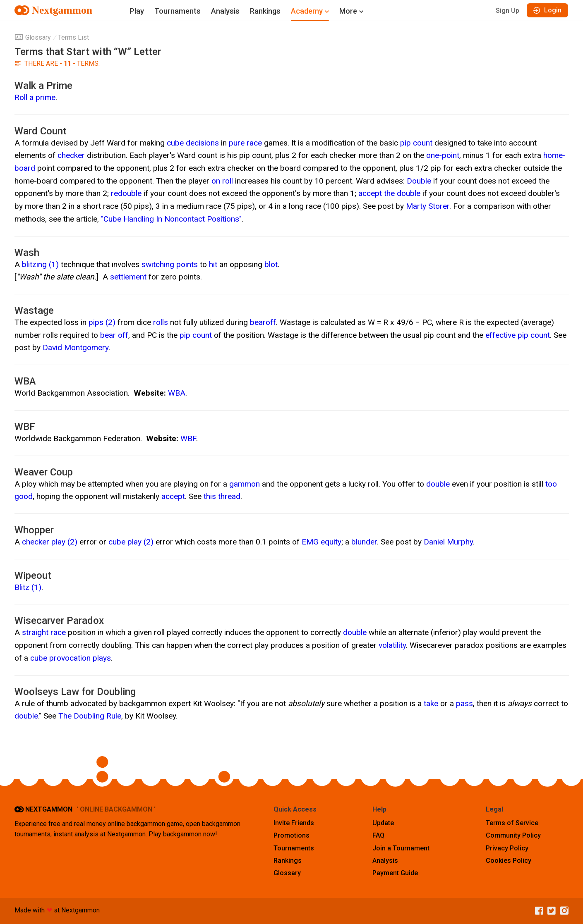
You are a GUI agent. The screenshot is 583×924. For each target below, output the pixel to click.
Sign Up (507, 11)
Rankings (265, 11)
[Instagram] (562, 911)
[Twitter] (549, 911)
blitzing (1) (40, 264)
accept (173, 496)
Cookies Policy (509, 861)
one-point (443, 155)
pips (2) (102, 322)
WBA (177, 393)
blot (271, 264)
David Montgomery (76, 347)
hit (213, 264)
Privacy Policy (507, 848)
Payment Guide (395, 873)
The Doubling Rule (90, 716)
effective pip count (518, 335)
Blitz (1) (28, 587)
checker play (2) (50, 542)
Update (383, 823)
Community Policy (513, 835)
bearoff (263, 322)
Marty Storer (428, 206)
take (431, 703)
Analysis (225, 11)
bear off (114, 335)
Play (137, 11)
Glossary (33, 37)
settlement (128, 277)
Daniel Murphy (448, 542)
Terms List (73, 37)
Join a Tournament (401, 848)
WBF (188, 438)
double (438, 484)
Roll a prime (35, 97)
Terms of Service (512, 823)
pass (464, 703)
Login (547, 10)
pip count (416, 143)
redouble (126, 193)
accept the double (389, 193)
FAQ (378, 835)
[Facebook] (537, 911)
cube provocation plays (71, 658)
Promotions (291, 835)
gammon (245, 484)
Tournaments (178, 11)
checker (71, 155)
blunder (364, 542)
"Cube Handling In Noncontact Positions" (171, 219)
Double (419, 181)
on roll (222, 181)
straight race (44, 632)
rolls (161, 322)
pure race (245, 143)
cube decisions (193, 143)
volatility (392, 645)
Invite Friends (294, 823)
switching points (170, 264)
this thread (222, 496)
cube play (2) (131, 542)
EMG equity (321, 542)
